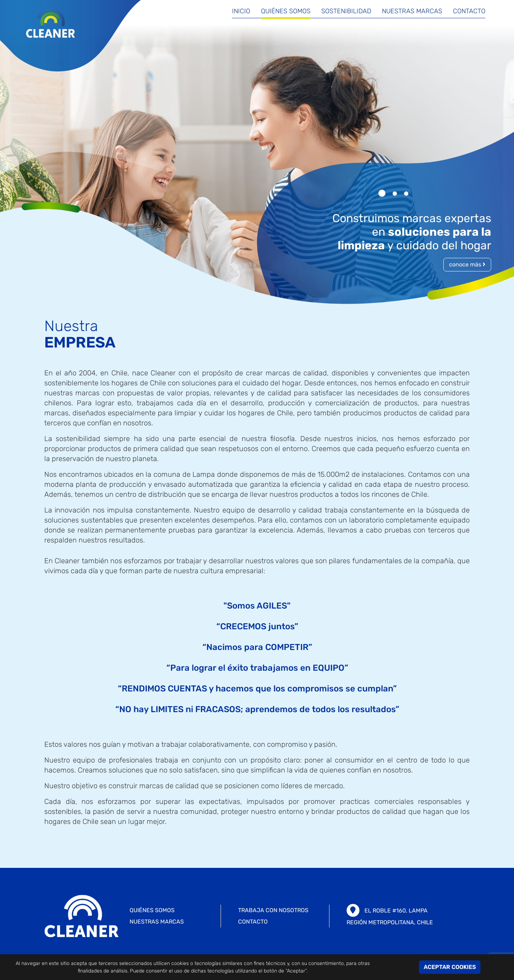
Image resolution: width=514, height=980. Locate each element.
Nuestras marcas (412, 12)
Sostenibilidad (346, 12)
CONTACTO (253, 922)
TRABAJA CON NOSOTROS (273, 910)
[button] (382, 193)
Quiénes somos (286, 12)
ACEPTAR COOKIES (450, 967)
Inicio (241, 12)
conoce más (467, 264)
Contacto (469, 12)
